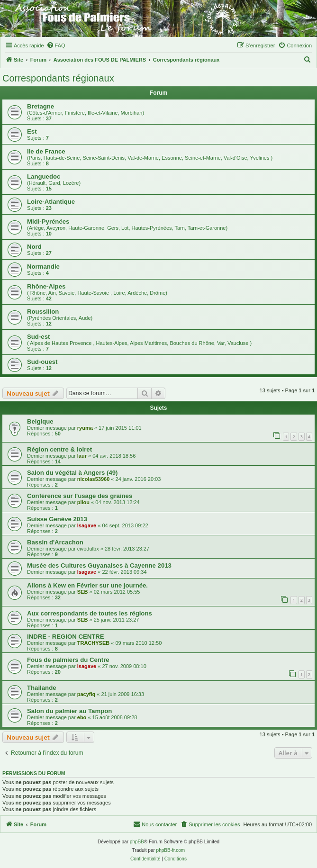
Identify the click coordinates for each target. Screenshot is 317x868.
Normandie (43, 267)
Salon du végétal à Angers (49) (72, 473)
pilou (83, 502)
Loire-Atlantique (51, 202)
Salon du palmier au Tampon (69, 711)
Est (32, 131)
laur (82, 456)
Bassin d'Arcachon (55, 542)
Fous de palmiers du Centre (68, 660)
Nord (34, 247)
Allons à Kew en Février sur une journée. (87, 585)
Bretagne (41, 106)
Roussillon (43, 312)
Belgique (40, 421)
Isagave (87, 525)
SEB (83, 592)
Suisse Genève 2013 (57, 519)
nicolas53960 (94, 479)
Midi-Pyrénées (48, 222)
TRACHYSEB (93, 643)
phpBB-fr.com (171, 850)
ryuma (85, 428)
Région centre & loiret (59, 449)
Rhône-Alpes (46, 286)
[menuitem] (56, 45)
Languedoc (44, 176)
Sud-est (38, 337)
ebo (82, 717)
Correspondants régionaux (58, 78)
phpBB (137, 842)
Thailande (42, 688)
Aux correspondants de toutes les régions (90, 613)
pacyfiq (86, 694)
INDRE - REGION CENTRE (66, 637)
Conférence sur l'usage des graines (80, 496)
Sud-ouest (42, 362)
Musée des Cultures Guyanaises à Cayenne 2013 (99, 565)
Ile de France (46, 151)
